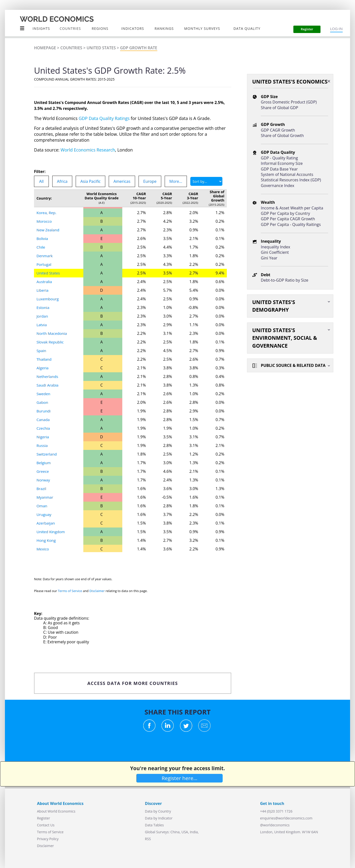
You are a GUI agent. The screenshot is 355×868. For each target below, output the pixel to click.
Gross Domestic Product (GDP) (289, 102)
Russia (42, 445)
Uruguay (44, 514)
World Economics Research (88, 150)
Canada (43, 420)
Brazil (42, 489)
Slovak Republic (51, 342)
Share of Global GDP (279, 108)
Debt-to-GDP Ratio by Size (284, 280)
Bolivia (43, 238)
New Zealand (48, 230)
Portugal (44, 264)
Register (44, 818)
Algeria (43, 368)
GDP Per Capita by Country (285, 213)
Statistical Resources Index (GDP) (291, 180)
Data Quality (247, 28)
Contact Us (46, 825)
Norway (44, 480)
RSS (148, 839)
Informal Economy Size (282, 163)
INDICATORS (133, 28)
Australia (45, 282)
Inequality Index (275, 247)
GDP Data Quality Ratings (104, 118)
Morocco (44, 221)
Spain (42, 351)
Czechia (44, 428)
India (194, 832)
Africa (62, 181)
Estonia (43, 307)
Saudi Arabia (48, 385)
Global (150, 832)
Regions (100, 28)
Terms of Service (70, 591)
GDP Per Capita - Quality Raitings (291, 224)
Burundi (44, 411)
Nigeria (43, 437)
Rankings (164, 28)
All (41, 181)
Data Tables (154, 825)
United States (101, 48)
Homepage (45, 48)
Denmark (45, 256)
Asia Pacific (90, 181)
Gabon (43, 402)
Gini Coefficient (275, 252)
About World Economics (56, 811)
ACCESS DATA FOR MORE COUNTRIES (133, 683)
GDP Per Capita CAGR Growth (288, 219)
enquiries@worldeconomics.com (286, 818)
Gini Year (269, 258)
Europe (150, 181)
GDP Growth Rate (139, 48)
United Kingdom (51, 532)
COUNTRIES (70, 28)
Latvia (42, 325)
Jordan (43, 316)
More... (176, 181)
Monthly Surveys (202, 28)
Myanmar (45, 497)
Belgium (44, 463)
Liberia (43, 290)
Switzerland (47, 454)
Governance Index (278, 186)
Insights (41, 28)
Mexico (43, 549)
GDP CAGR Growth (278, 130)
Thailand (44, 359)
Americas (122, 181)
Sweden (44, 394)
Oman (42, 506)
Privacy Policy (48, 839)
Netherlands (48, 376)
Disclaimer (97, 591)
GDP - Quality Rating (279, 158)
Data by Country (158, 811)
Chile (41, 247)
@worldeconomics (275, 825)
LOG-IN (336, 29)
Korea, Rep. (47, 213)
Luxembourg (48, 299)
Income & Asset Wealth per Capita (292, 208)
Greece (43, 471)
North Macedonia (53, 333)
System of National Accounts (287, 174)
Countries (71, 48)
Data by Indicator (159, 818)
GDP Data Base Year (279, 169)
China (175, 832)
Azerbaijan (46, 523)
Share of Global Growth (282, 136)
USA (185, 832)
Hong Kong (47, 540)
